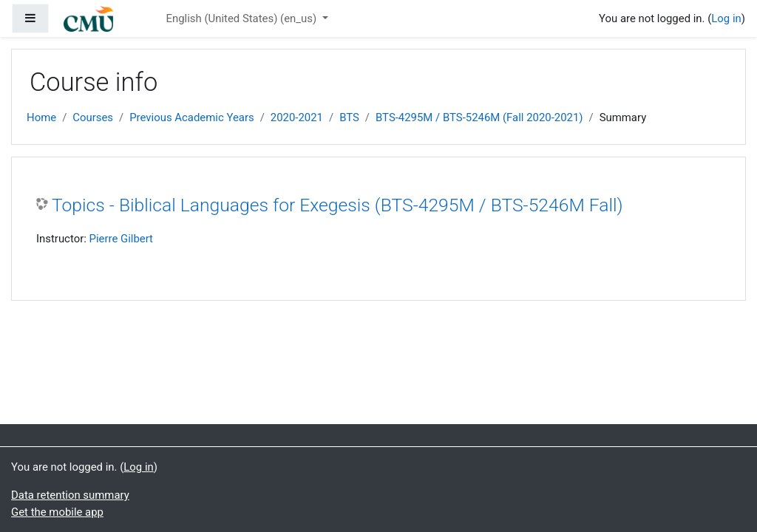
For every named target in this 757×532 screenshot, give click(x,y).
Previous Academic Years (191, 117)
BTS (349, 117)
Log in (726, 18)
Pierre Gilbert (121, 239)
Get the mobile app (57, 512)
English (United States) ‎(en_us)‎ (242, 18)
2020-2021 (297, 117)
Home (41, 117)
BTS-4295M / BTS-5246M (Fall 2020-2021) (479, 117)
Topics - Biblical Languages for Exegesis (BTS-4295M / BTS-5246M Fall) (337, 205)
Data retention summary (70, 495)
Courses (93, 117)
